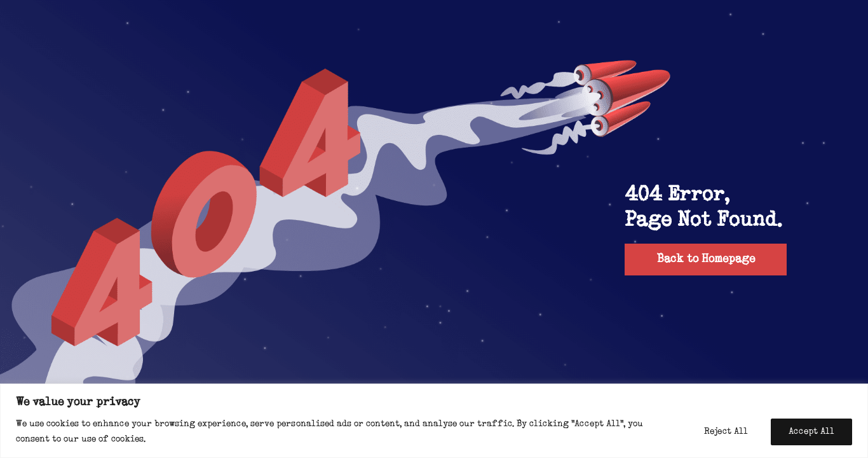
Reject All (726, 432)
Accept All (811, 432)
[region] (434, 421)
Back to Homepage (706, 259)
